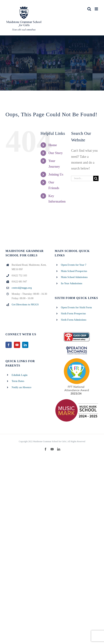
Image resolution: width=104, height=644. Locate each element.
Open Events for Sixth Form (76, 307)
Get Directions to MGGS (25, 305)
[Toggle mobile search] (89, 9)
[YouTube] (17, 345)
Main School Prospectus (74, 271)
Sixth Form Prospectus (73, 314)
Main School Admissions (74, 277)
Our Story (56, 153)
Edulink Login (20, 375)
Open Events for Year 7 (74, 265)
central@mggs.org (22, 288)
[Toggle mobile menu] (97, 9)
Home (53, 145)
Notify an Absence (22, 387)
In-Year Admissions (72, 283)
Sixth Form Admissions (74, 320)
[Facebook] (9, 345)
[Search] (96, 178)
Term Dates (18, 381)
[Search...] (82, 178)
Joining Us (56, 174)
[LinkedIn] (25, 345)
